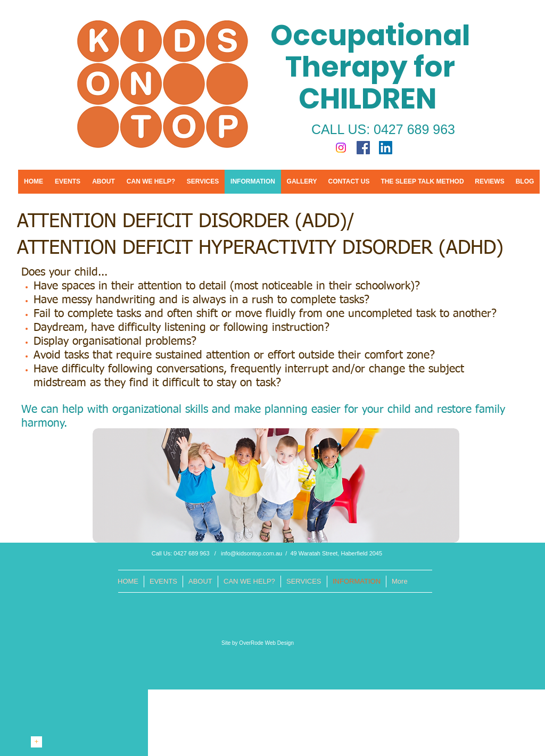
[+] (36, 742)
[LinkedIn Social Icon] (386, 148)
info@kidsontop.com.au (251, 553)
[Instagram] (341, 148)
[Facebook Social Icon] (363, 148)
